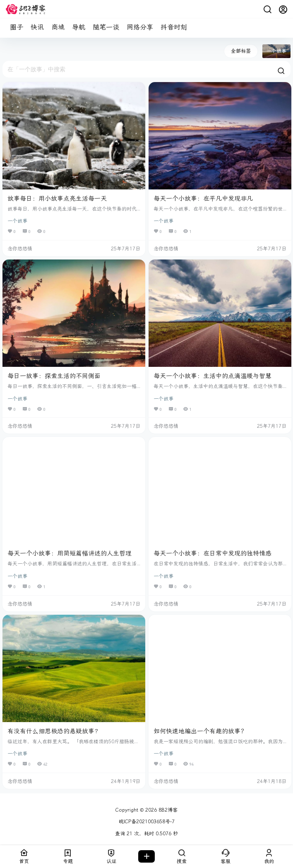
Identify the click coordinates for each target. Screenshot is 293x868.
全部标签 (241, 51)
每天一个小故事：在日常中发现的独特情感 (213, 553)
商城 (58, 27)
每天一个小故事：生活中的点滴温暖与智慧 (213, 376)
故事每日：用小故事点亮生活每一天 (57, 199)
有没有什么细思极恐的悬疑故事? (53, 731)
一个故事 (17, 221)
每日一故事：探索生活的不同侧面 (54, 376)
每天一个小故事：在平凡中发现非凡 (203, 199)
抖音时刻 (174, 27)
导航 (79, 27)
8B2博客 (167, 810)
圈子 (17, 27)
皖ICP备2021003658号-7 (147, 822)
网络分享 (140, 27)
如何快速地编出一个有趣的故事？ (200, 731)
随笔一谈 (106, 27)
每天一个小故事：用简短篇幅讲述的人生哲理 (70, 553)
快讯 (37, 27)
